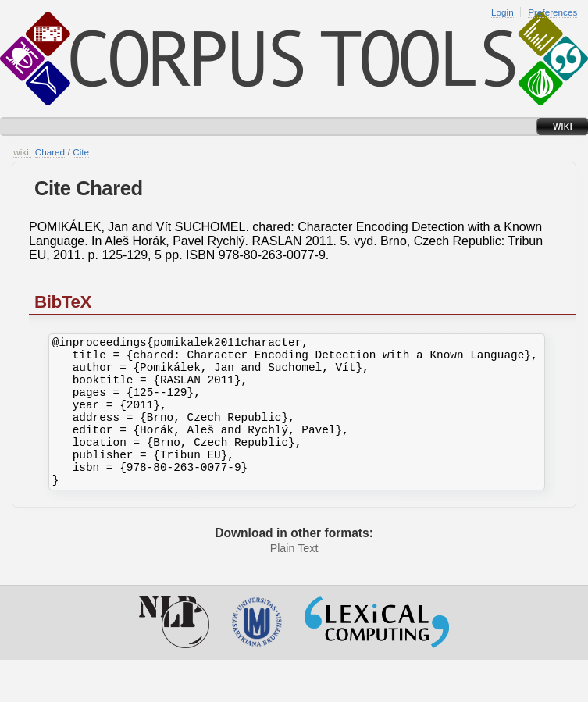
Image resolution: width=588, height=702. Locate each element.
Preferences (552, 12)
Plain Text (294, 576)
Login (502, 12)
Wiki (563, 127)
